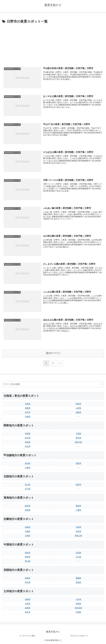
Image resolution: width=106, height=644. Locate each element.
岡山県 (28, 561)
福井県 (78, 485)
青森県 (28, 408)
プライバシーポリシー (79, 636)
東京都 (78, 438)
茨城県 (28, 434)
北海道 (28, 404)
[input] (53, 384)
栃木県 (28, 438)
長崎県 (28, 608)
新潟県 (28, 463)
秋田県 (78, 404)
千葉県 (78, 434)
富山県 (28, 485)
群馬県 (28, 442)
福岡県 (28, 599)
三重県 (78, 510)
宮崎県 (78, 604)
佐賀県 (28, 604)
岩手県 (28, 412)
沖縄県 (78, 612)
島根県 (28, 557)
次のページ (53, 353)
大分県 (78, 599)
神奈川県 (78, 442)
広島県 (78, 553)
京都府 (28, 531)
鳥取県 (28, 553)
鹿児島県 (78, 608)
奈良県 (78, 531)
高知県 (78, 582)
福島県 (78, 412)
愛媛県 (78, 578)
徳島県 (28, 578)
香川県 (28, 582)
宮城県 (28, 417)
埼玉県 (28, 446)
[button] (101, 384)
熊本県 (28, 612)
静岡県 (28, 510)
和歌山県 (78, 536)
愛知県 (78, 506)
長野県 (78, 463)
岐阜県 (28, 506)
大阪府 (28, 536)
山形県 (78, 408)
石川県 (28, 489)
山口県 (78, 557)
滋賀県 (28, 527)
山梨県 (28, 468)
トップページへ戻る (27, 636)
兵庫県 (78, 527)
